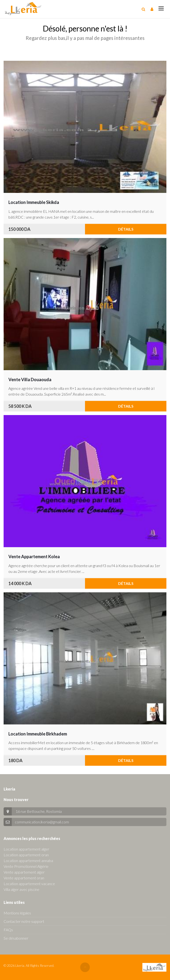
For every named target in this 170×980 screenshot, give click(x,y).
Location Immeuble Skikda (34, 202)
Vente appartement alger (24, 872)
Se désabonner (16, 938)
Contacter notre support (24, 921)
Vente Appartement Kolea (34, 557)
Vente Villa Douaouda (30, 380)
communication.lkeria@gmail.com (42, 822)
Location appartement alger (26, 849)
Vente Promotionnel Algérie (26, 866)
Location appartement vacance (29, 884)
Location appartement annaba (28, 861)
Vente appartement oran (24, 878)
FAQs (8, 930)
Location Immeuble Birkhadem (38, 734)
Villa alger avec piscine (21, 889)
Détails (126, 229)
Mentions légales (17, 913)
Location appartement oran (26, 855)
